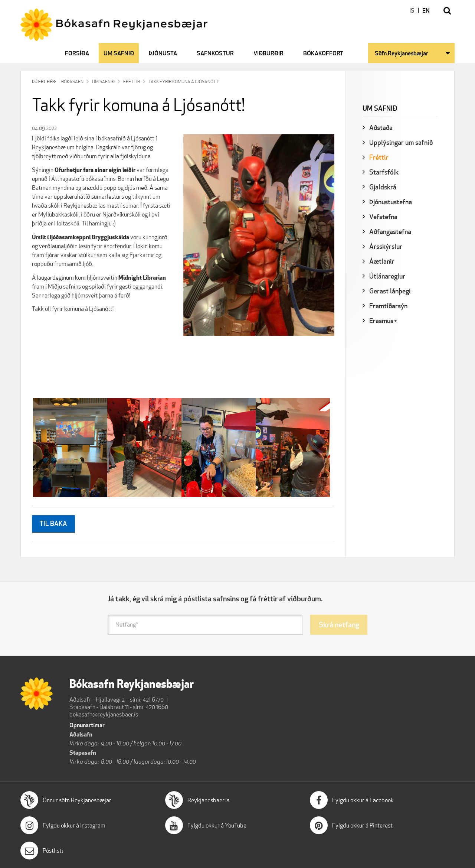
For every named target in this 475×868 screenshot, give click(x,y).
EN (426, 10)
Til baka (53, 523)
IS (412, 10)
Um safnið (103, 82)
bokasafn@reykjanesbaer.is (104, 714)
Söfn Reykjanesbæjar (402, 53)
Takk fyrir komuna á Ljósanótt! (184, 82)
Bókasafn (72, 82)
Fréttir (132, 82)
